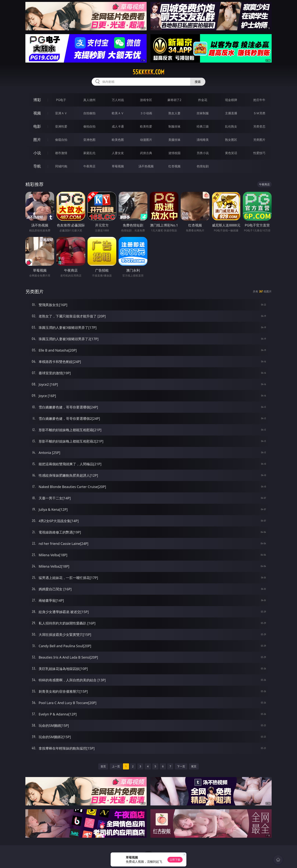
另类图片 (259, 140)
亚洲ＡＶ (61, 113)
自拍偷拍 (89, 113)
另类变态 (259, 126)
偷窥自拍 (61, 140)
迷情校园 (174, 153)
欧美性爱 (146, 126)
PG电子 (61, 100)
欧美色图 (118, 140)
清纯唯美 (203, 140)
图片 (37, 140)
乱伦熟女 (231, 126)
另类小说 (203, 153)
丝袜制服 (203, 113)
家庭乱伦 (89, 153)
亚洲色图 (89, 140)
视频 (37, 113)
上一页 (116, 766)
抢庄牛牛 (259, 100)
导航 (37, 166)
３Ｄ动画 (146, 113)
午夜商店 (89, 166)
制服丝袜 (174, 126)
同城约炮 (61, 166)
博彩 (37, 100)
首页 (103, 766)
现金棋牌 (231, 100)
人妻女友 (118, 153)
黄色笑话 (231, 153)
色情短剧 (203, 166)
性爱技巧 (259, 153)
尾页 (194, 766)
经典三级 (203, 126)
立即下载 (175, 860)
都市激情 (61, 153)
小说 (37, 153)
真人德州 (89, 100)
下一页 (181, 766)
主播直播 (231, 113)
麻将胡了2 (174, 100)
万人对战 (118, 100)
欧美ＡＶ (118, 113)
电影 (37, 126)
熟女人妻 (174, 113)
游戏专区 (146, 100)
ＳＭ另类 (259, 113)
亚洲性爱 (61, 126)
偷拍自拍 (89, 126)
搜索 (198, 82)
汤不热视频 (146, 166)
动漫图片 (146, 140)
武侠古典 (146, 153)
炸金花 (203, 100)
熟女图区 (231, 140)
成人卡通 (118, 126)
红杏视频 (174, 166)
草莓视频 (118, 166)
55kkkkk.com (148, 72)
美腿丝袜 (174, 140)
